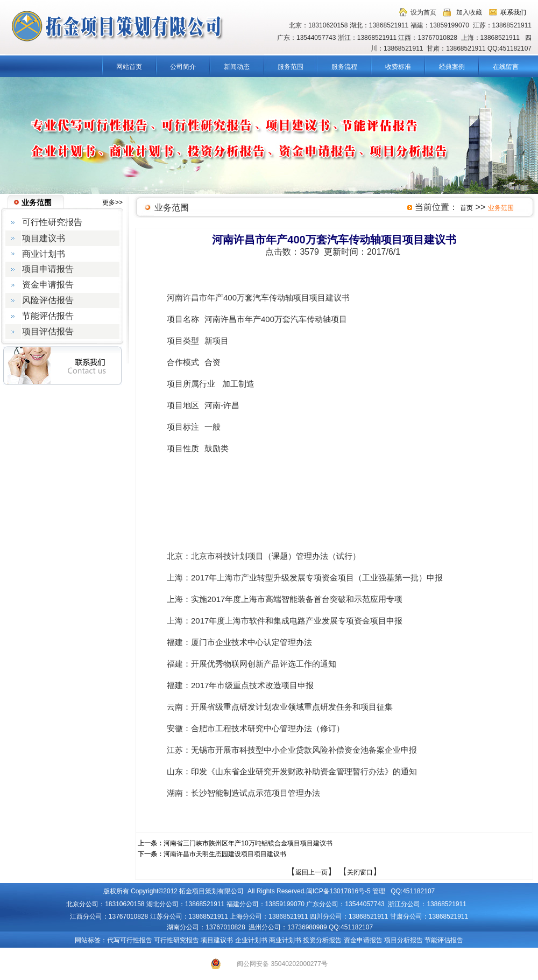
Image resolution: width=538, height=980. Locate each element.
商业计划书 (285, 940)
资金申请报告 (363, 940)
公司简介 (183, 67)
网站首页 (129, 67)
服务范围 (291, 67)
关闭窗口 (360, 872)
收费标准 (398, 67)
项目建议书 (217, 940)
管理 (379, 891)
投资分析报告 (322, 940)
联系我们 (513, 12)
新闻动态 (237, 67)
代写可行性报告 (130, 940)
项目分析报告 (403, 940)
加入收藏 (469, 12)
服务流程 (344, 67)
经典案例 (452, 67)
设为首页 (423, 12)
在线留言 (506, 67)
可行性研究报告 (176, 940)
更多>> (112, 202)
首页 (466, 208)
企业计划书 (251, 940)
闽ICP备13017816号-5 (338, 891)
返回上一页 (312, 872)
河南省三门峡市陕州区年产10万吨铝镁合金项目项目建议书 (248, 843)
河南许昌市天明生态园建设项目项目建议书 (225, 854)
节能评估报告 (444, 940)
